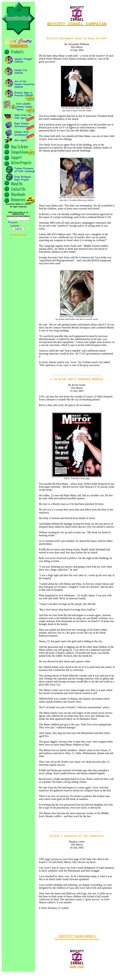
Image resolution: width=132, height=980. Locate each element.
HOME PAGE (77, 970)
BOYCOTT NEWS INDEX (77, 939)
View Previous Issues (18, 235)
